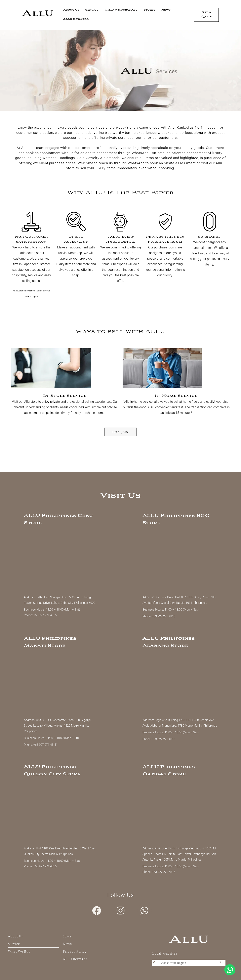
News (166, 10)
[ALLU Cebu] (61, 561)
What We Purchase (121, 10)
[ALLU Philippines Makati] (61, 683)
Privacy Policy (75, 951)
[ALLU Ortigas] (180, 812)
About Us (71, 10)
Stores (149, 10)
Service (92, 10)
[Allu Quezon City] (61, 812)
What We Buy (19, 951)
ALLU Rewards (76, 19)
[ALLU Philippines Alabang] (180, 683)
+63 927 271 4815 (45, 615)
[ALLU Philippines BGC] (180, 561)
